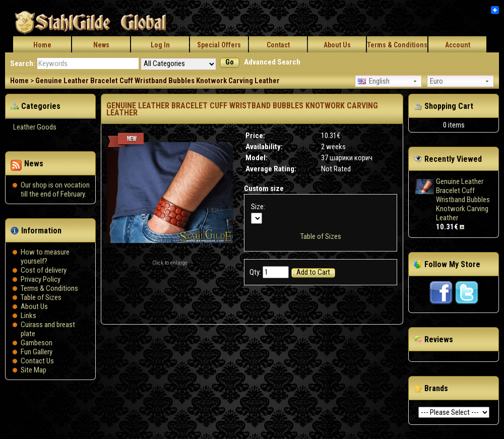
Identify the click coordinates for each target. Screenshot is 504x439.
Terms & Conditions (397, 45)
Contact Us (37, 361)
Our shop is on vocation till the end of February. (55, 190)
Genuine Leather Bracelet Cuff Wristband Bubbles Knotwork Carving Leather (157, 81)
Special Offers (219, 45)
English (374, 81)
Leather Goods (35, 127)
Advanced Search (272, 62)
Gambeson (37, 343)
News (101, 45)
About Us (337, 45)
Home (42, 45)
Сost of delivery (44, 270)
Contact (278, 45)
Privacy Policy (41, 279)
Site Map (34, 370)
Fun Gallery (37, 352)
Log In (160, 45)
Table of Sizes (41, 297)
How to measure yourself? (45, 257)
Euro (436, 81)
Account (458, 45)
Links (28, 316)
